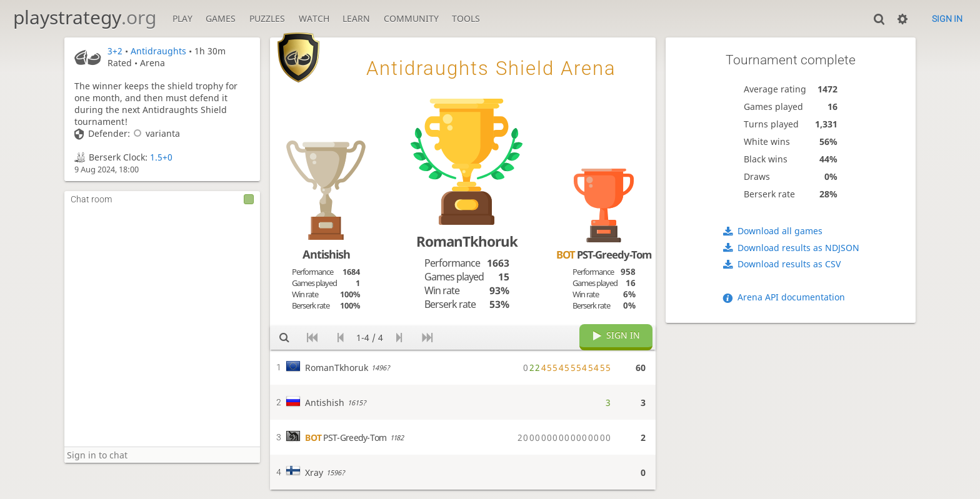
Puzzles (267, 18)
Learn (356, 18)
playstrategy (85, 17)
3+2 (115, 51)
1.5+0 (161, 157)
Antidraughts (158, 51)
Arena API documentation (791, 297)
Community (411, 18)
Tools (466, 18)
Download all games (780, 231)
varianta (155, 133)
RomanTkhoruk (467, 241)
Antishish (326, 254)
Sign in (947, 19)
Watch (314, 18)
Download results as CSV (789, 264)
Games (221, 18)
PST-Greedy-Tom (604, 254)
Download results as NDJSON (798, 248)
